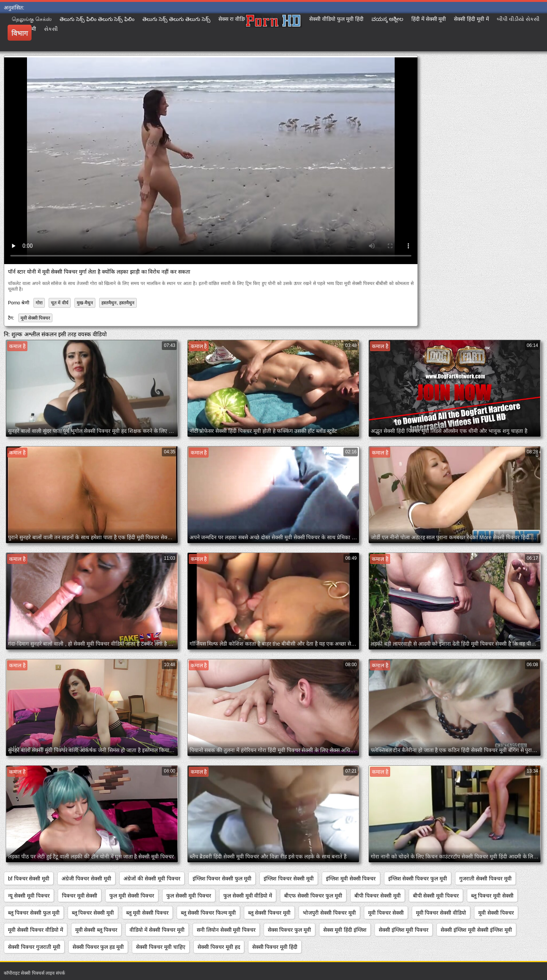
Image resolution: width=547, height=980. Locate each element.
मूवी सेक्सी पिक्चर (36, 318)
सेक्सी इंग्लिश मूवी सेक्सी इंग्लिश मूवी (476, 930)
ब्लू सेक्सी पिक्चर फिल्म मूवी (209, 913)
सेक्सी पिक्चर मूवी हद (219, 947)
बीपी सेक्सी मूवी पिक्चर (436, 896)
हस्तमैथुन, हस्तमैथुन (118, 303)
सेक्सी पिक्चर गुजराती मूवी (34, 947)
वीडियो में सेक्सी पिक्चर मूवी (157, 930)
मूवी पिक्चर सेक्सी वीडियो (441, 913)
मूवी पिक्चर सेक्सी (386, 913)
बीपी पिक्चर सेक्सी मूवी (378, 896)
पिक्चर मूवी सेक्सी (80, 896)
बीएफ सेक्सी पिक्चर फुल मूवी (313, 896)
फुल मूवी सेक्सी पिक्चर (132, 896)
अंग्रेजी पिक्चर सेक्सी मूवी (86, 879)
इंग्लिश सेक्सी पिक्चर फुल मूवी (418, 879)
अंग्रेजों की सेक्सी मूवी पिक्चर (152, 879)
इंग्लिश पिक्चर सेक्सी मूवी (289, 879)
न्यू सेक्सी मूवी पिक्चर (29, 896)
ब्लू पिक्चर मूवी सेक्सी (492, 896)
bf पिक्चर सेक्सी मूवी (29, 879)
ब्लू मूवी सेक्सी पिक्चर (147, 913)
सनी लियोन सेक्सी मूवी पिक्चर (226, 930)
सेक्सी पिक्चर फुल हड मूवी (98, 947)
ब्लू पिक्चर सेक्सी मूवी (93, 913)
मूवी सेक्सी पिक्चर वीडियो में (36, 930)
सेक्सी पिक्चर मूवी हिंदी (275, 947)
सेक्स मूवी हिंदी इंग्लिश (345, 930)
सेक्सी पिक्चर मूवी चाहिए (161, 947)
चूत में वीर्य (60, 303)
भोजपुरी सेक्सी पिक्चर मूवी (329, 913)
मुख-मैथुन (85, 303)
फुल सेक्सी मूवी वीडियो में (248, 896)
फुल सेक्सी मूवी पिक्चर (189, 896)
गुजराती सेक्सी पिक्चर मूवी (485, 879)
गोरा (39, 303)
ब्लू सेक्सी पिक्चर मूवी (269, 913)
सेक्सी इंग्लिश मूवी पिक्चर (404, 930)
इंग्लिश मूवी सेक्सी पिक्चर (351, 879)
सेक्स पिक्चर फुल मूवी (289, 930)
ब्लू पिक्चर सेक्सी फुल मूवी (34, 913)
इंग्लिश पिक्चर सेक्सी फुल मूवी (222, 879)
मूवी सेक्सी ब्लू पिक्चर (96, 930)
